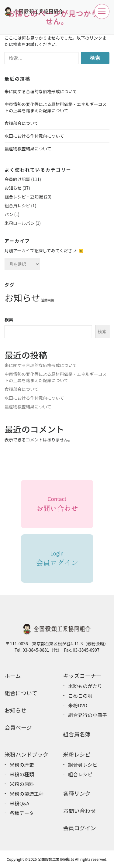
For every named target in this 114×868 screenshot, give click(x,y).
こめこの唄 (80, 696)
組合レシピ (80, 774)
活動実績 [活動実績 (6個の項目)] (48, 300)
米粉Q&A (19, 803)
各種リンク (77, 793)
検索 (9, 319)
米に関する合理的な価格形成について (41, 91)
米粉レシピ (77, 754)
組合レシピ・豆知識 (24, 197)
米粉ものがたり (85, 686)
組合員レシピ (17, 205)
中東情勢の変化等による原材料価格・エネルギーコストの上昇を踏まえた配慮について (56, 107)
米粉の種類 (22, 774)
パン (9, 214)
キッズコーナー (82, 676)
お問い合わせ (80, 811)
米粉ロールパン (20, 223)
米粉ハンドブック (26, 754)
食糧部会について (22, 123)
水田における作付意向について (34, 136)
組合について (21, 693)
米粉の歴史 (22, 765)
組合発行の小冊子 (88, 715)
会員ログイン (80, 828)
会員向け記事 (17, 179)
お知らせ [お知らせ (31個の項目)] (22, 297)
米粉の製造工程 (27, 794)
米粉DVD (78, 705)
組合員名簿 (77, 734)
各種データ (22, 813)
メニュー (102, 11)
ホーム (13, 676)
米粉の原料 (22, 784)
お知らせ (13, 188)
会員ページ (18, 727)
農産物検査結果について (28, 149)
